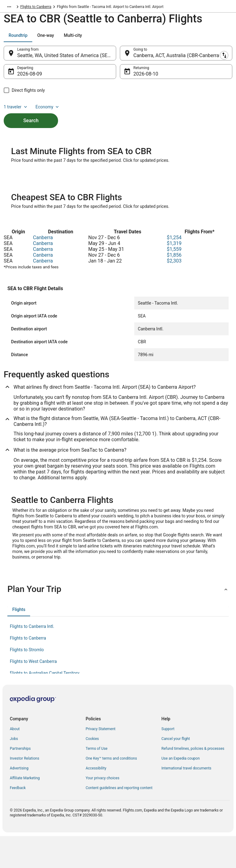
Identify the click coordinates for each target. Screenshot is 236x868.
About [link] (15, 761)
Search (31, 124)
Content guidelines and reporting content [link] (119, 820)
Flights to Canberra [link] (85, 8)
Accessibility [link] (96, 800)
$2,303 (174, 293)
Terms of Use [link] (97, 780)
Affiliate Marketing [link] (25, 810)
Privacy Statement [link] (101, 761)
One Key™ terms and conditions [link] (111, 790)
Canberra (43, 269)
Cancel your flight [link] (176, 771)
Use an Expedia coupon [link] (180, 790)
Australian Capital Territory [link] (42, 8)
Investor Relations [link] (25, 790)
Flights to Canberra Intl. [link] (32, 658)
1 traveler (16, 110)
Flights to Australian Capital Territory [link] (45, 705)
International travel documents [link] (186, 800)
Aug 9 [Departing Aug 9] (24, 77)
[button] (118, 621)
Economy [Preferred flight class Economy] (48, 110)
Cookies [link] (92, 771)
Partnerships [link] (20, 780)
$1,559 (174, 281)
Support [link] (168, 761)
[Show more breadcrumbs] (9, 8)
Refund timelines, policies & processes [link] (193, 780)
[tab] (18, 38)
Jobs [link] (14, 771)
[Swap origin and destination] (120, 56)
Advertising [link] (19, 800)
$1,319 (174, 275)
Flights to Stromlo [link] (27, 682)
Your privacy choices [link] (103, 810)
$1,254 (174, 269)
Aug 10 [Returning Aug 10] (141, 77)
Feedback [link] (18, 820)
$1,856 (174, 287)
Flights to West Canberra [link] (33, 693)
